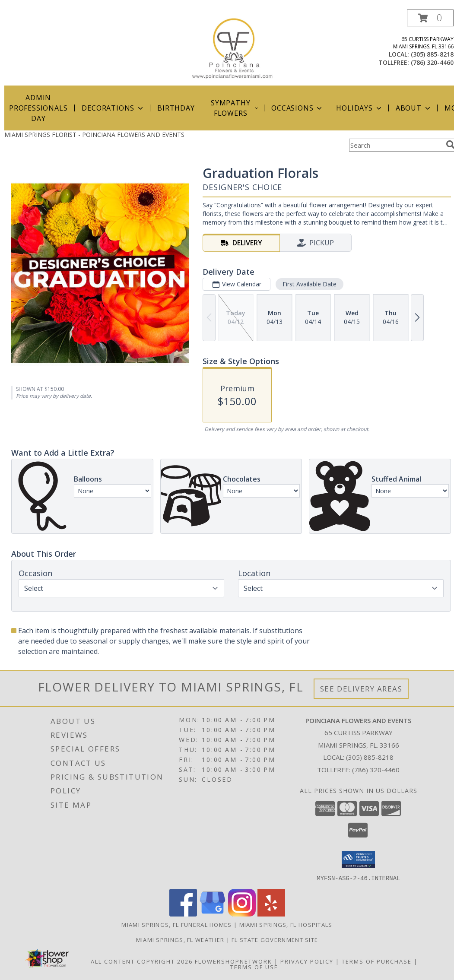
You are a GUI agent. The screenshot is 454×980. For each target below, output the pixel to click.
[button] (430, 18)
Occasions (297, 108)
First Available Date (310, 284)
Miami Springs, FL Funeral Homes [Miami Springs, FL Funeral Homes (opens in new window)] (176, 924)
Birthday (176, 108)
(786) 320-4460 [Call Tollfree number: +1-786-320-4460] (376, 770)
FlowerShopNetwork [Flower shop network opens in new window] (233, 961)
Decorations (113, 108)
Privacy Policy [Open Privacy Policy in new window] (307, 961)
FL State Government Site (275, 939)
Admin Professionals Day (38, 108)
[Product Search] (396, 145)
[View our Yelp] (271, 914)
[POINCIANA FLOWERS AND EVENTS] (234, 47)
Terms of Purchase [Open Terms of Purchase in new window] (377, 961)
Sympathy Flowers (235, 108)
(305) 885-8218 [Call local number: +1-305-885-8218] (432, 54)
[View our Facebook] (183, 914)
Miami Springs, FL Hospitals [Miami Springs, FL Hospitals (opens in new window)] (286, 924)
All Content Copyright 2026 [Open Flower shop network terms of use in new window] (142, 961)
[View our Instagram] (242, 914)
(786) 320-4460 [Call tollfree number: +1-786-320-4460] (432, 62)
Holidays (359, 108)
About (414, 108)
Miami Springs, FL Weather (180, 939)
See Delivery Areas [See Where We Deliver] (361, 689)
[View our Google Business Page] (213, 914)
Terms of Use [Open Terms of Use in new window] (254, 967)
